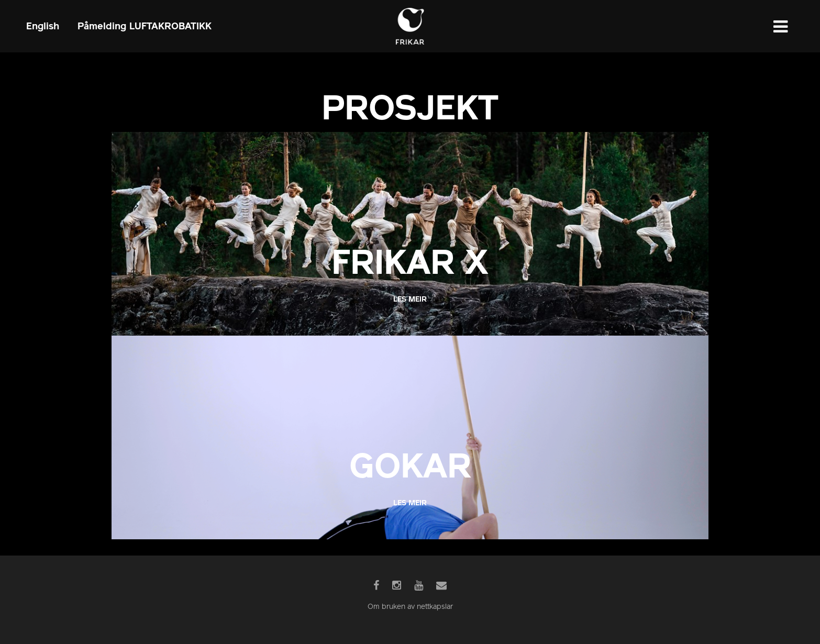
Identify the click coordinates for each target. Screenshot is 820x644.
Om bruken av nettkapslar (410, 607)
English (43, 26)
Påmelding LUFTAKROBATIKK (145, 26)
